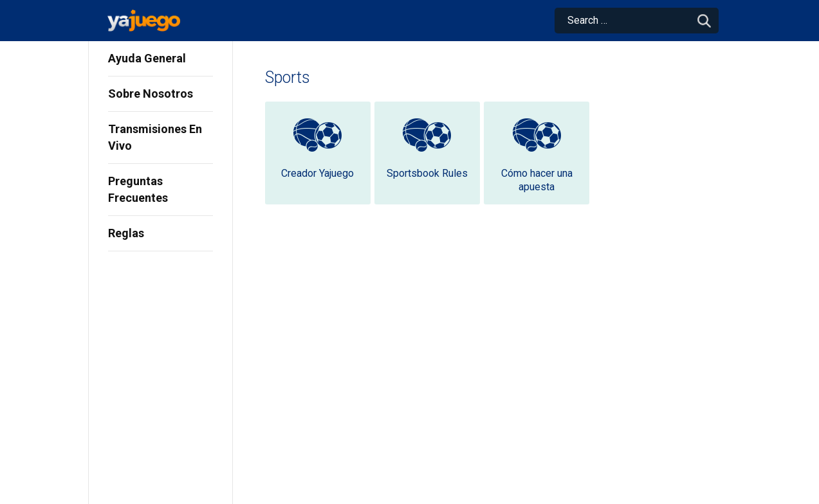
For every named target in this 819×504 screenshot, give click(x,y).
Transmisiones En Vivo (155, 137)
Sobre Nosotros (151, 94)
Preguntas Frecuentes (138, 189)
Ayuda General (147, 58)
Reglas (126, 233)
